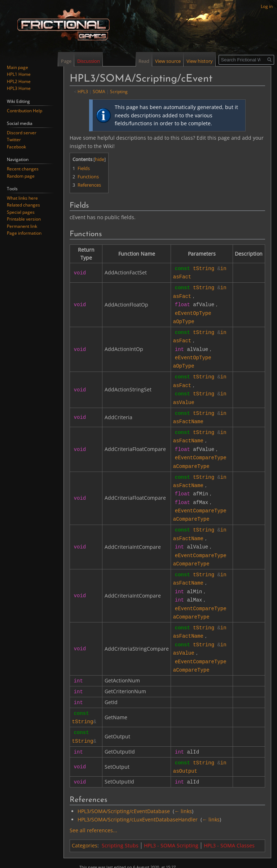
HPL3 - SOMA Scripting (171, 825)
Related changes (23, 205)
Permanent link (22, 226)
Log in (267, 6)
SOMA (99, 91)
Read (144, 61)
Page (66, 61)
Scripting (119, 91)
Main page (17, 67)
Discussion (89, 61)
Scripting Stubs (120, 825)
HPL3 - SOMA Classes (229, 825)
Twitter (14, 140)
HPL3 (83, 91)
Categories (85, 825)
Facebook (16, 147)
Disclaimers (163, 857)
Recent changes (23, 169)
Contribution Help (25, 111)
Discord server (22, 133)
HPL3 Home (19, 88)
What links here (22, 198)
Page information (24, 233)
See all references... (93, 810)
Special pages (21, 212)
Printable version (24, 219)
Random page (21, 176)
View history (200, 61)
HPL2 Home (19, 81)
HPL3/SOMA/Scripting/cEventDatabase (124, 791)
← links (183, 791)
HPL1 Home (19, 74)
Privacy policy (92, 857)
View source (168, 61)
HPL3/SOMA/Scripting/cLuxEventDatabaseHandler (138, 799)
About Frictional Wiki (129, 857)
